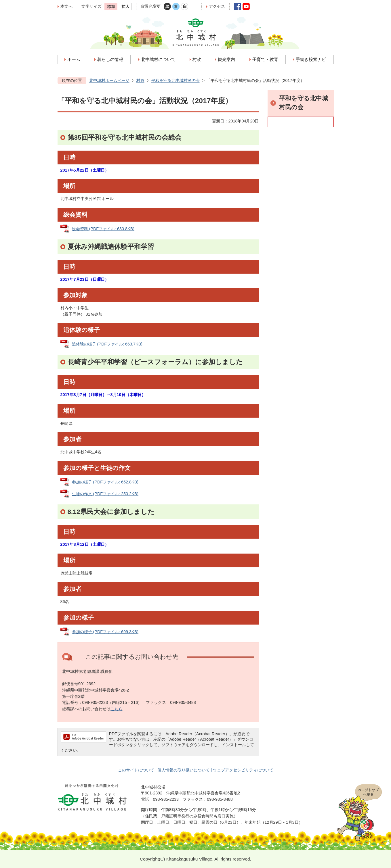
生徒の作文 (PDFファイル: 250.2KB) (105, 494)
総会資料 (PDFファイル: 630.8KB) (103, 229)
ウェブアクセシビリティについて (243, 770)
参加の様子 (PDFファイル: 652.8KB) (105, 482)
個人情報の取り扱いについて (184, 770)
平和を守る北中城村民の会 (176, 80)
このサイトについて (136, 770)
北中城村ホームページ (109, 80)
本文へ (66, 6)
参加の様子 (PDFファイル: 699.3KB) (105, 632)
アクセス (217, 6)
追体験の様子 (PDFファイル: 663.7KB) (107, 344)
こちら (117, 709)
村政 (140, 80)
